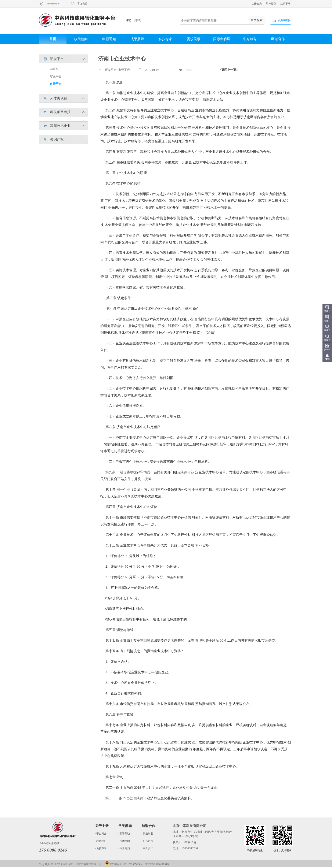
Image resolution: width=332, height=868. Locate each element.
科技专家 (165, 39)
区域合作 (278, 39)
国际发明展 (222, 39)
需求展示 (194, 39)
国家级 (54, 69)
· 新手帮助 (124, 834)
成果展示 (137, 39)
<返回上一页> (229, 70)
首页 (53, 39)
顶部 (327, 359)
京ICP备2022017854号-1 (158, 864)
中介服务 (250, 39)
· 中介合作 (147, 848)
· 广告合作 (147, 841)
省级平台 (56, 76)
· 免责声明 (101, 848)
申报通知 (109, 39)
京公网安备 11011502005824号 (124, 864)
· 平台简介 (101, 834)
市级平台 (56, 84)
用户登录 (271, 4)
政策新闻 (81, 39)
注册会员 (257, 4)
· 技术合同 (124, 841)
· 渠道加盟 (147, 834)
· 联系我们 (101, 841)
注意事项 (285, 4)
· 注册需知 (124, 848)
